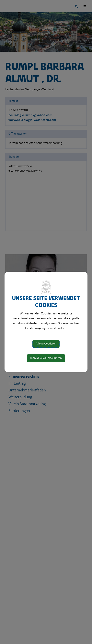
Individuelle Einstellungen (46, 358)
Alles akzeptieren (46, 344)
